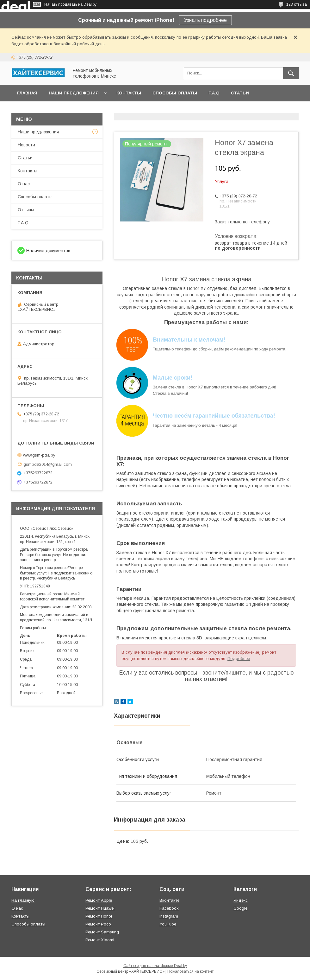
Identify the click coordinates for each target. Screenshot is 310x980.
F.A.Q (214, 93)
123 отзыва (297, 4)
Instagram (169, 916)
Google (240, 908)
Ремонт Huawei (100, 908)
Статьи (240, 93)
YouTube (168, 924)
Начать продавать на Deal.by (70, 4)
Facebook (169, 908)
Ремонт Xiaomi (100, 940)
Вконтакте (169, 900)
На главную (23, 900)
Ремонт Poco (98, 924)
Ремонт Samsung (102, 932)
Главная (27, 93)
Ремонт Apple (99, 900)
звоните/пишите (224, 673)
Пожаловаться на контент (190, 971)
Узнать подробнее (205, 20)
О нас (24, 184)
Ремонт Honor (99, 916)
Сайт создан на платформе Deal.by (155, 966)
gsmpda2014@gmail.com (48, 464)
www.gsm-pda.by (39, 455)
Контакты (129, 93)
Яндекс (241, 900)
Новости (26, 145)
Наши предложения (74, 93)
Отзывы (26, 210)
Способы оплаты (175, 93)
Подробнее (239, 659)
